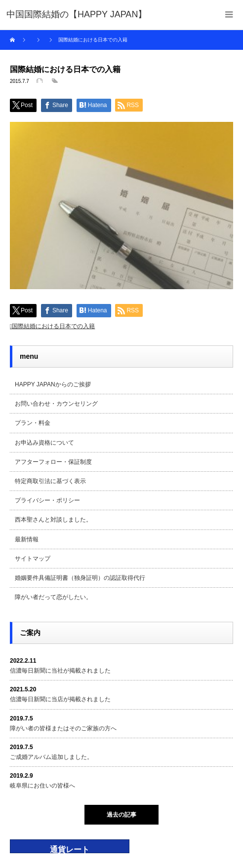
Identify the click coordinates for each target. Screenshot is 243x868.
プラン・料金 (33, 423)
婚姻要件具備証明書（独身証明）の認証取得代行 (80, 578)
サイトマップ (33, 559)
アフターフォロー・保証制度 (53, 462)
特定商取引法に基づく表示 (50, 481)
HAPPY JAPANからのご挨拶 (53, 384)
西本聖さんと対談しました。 (53, 520)
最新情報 (27, 539)
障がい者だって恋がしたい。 (53, 597)
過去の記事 (121, 815)
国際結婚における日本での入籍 (53, 326)
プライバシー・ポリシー (47, 500)
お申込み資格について (44, 443)
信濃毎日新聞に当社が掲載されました (60, 671)
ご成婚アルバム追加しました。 (51, 757)
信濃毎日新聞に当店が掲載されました (60, 699)
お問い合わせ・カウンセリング (56, 404)
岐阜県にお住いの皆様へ (42, 786)
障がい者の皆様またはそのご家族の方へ (63, 728)
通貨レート (70, 849)
